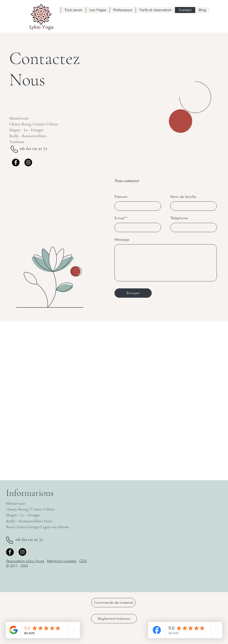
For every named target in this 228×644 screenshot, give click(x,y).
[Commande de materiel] (113, 603)
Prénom (121, 197)
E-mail (120, 218)
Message (122, 240)
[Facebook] (16, 162)
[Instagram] (28, 162)
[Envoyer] (133, 293)
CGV (83, 561)
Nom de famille (183, 197)
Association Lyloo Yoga (25, 561)
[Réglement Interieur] (114, 619)
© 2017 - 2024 (17, 566)
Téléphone (179, 218)
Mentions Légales (62, 561)
